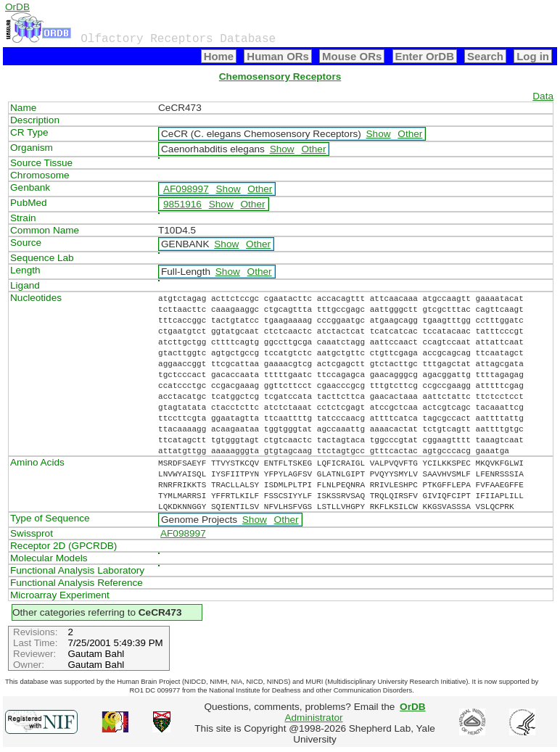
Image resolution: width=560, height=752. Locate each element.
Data (543, 96)
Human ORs (278, 56)
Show (379, 134)
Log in (533, 56)
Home (219, 56)
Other (410, 134)
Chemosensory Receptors (280, 77)
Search (485, 56)
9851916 (182, 204)
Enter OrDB (425, 56)
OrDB (17, 7)
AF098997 (186, 189)
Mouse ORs (352, 56)
